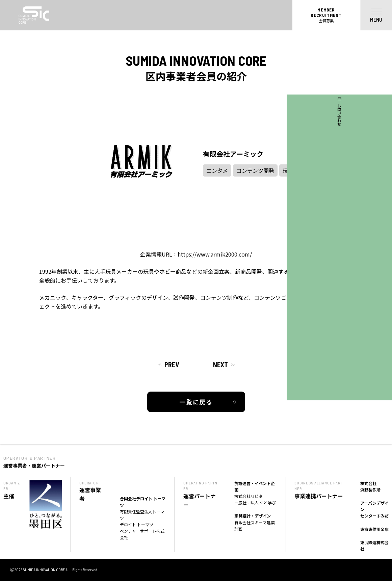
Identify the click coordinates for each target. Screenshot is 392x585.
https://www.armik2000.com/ (215, 254)
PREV (172, 365)
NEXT (220, 365)
